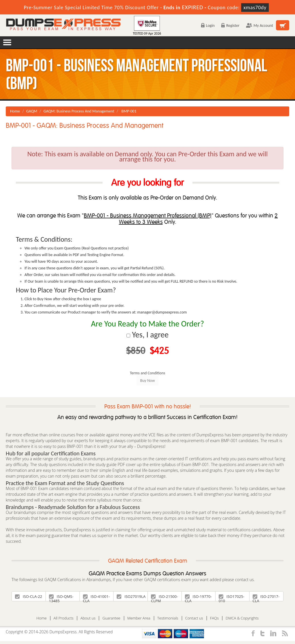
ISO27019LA (131, 596)
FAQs (214, 618)
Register (230, 26)
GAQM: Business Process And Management (79, 111)
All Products (64, 618)
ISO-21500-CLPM (164, 597)
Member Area (139, 618)
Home (15, 111)
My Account (260, 26)
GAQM (32, 111)
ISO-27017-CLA (266, 597)
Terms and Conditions (148, 373)
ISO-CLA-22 (29, 596)
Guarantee (111, 618)
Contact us (194, 618)
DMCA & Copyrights (242, 618)
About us (88, 618)
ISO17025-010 (231, 597)
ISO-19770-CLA (198, 597)
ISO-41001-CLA (96, 597)
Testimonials (168, 618)
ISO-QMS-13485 (61, 597)
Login (208, 26)
